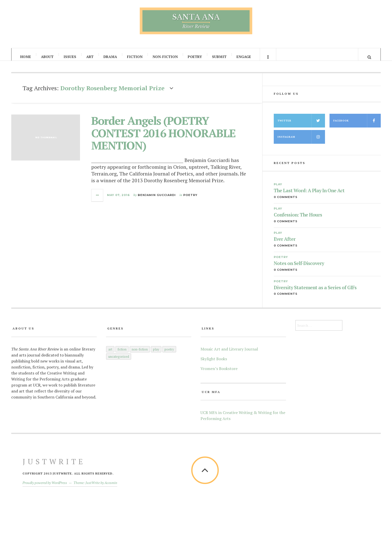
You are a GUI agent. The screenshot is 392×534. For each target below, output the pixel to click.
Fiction (135, 57)
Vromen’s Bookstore (219, 373)
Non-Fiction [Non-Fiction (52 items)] (140, 354)
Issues (70, 57)
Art (90, 57)
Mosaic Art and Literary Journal (229, 354)
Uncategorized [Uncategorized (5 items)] (119, 361)
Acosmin (111, 487)
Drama (110, 57)
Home (26, 57)
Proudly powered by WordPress (45, 487)
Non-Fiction (165, 57)
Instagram (301, 142)
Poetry (195, 57)
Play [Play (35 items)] (156, 354)
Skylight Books (214, 363)
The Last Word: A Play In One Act (309, 195)
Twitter (301, 125)
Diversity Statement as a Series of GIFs (315, 292)
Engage (244, 57)
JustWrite (54, 466)
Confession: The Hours (298, 220)
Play (278, 189)
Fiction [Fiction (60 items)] (122, 354)
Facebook (357, 125)
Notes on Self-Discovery (299, 268)
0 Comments (286, 202)
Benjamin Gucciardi (157, 199)
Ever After (285, 244)
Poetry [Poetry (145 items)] (169, 354)
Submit (219, 57)
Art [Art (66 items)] (110, 354)
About (47, 57)
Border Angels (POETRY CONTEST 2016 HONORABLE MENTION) (163, 138)
